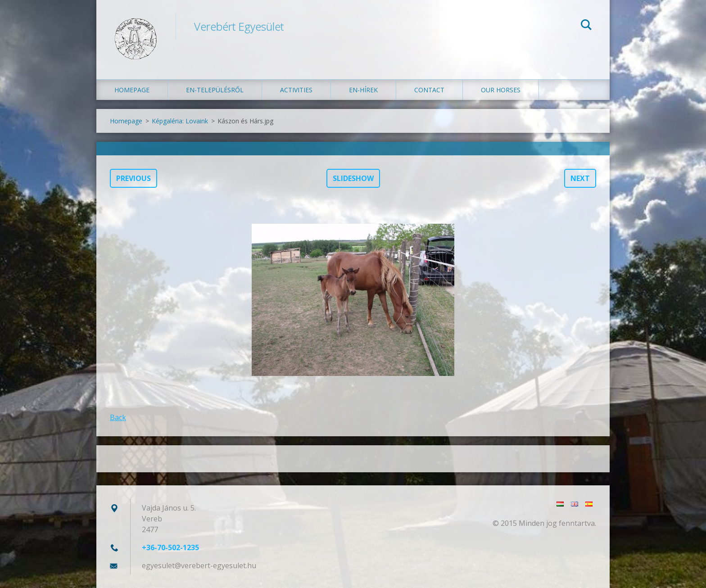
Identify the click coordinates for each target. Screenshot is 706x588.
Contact (429, 90)
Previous (134, 178)
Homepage (132, 90)
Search (586, 26)
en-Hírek (363, 90)
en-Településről (215, 90)
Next (580, 178)
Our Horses (501, 90)
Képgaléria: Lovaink (180, 121)
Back (118, 417)
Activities (296, 90)
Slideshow (353, 178)
